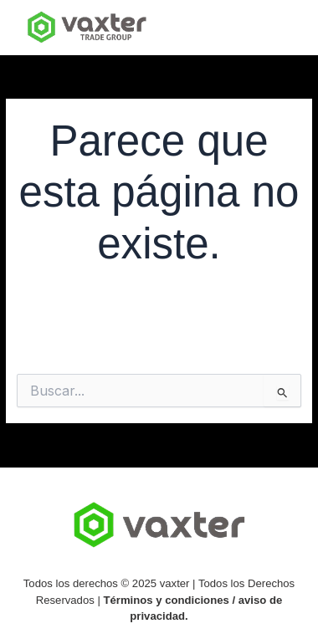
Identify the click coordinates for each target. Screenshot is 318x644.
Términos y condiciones (167, 600)
